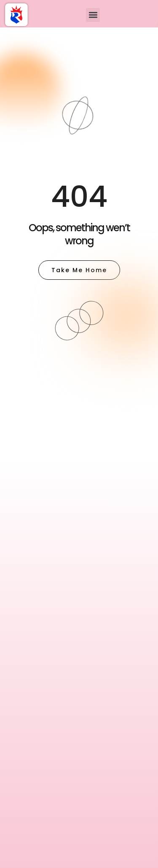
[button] (93, 15)
